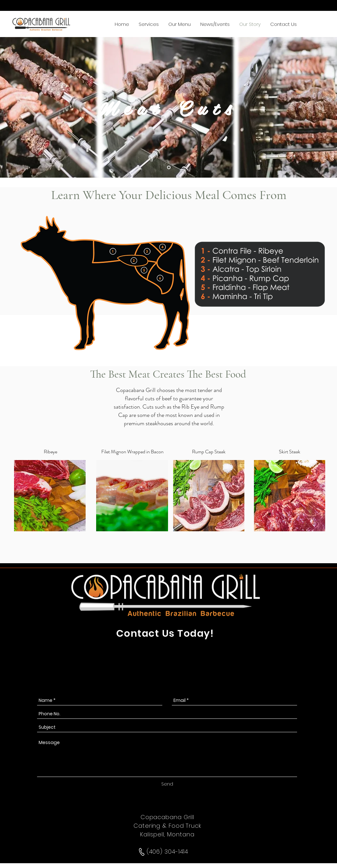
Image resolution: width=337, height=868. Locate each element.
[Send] (167, 784)
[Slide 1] (169, 168)
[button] (149, 24)
